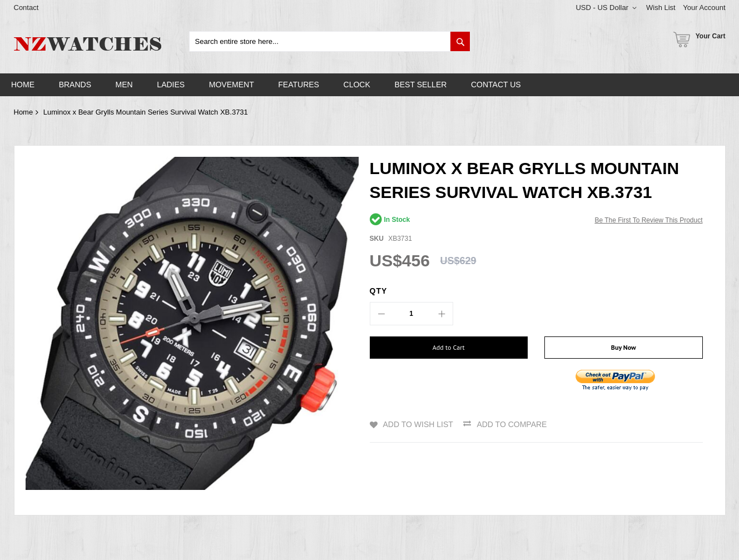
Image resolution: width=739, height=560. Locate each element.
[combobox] (330, 41)
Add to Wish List (418, 424)
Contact (26, 8)
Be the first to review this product (648, 220)
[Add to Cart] (449, 348)
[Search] (460, 41)
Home (24, 112)
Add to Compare (512, 424)
